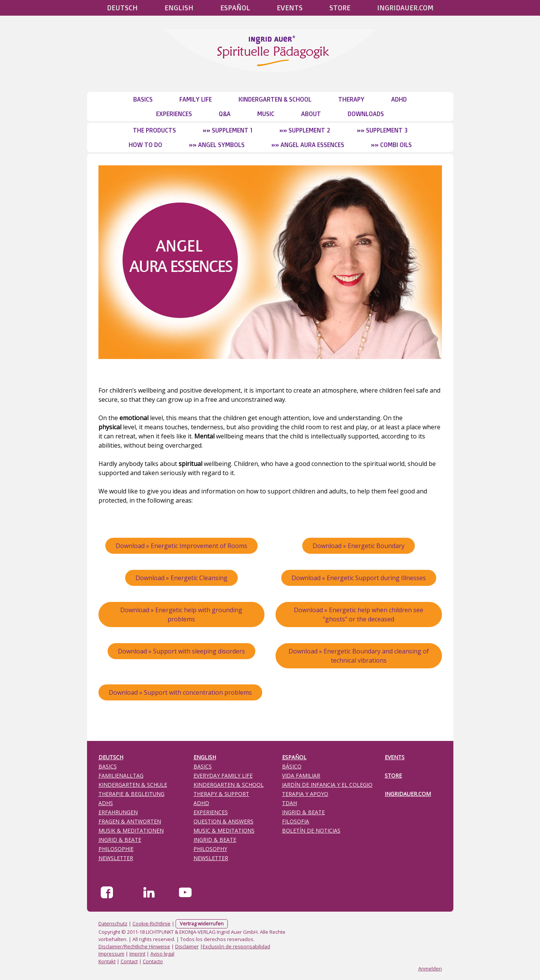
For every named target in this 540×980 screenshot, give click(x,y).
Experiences (174, 114)
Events (290, 8)
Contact (129, 961)
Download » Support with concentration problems (180, 692)
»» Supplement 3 (382, 130)
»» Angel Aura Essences (308, 145)
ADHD (399, 99)
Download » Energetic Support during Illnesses (359, 578)
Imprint (137, 954)
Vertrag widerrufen (202, 923)
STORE (340, 8)
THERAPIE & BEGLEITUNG (131, 794)
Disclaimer (187, 946)
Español (235, 8)
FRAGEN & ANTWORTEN (130, 821)
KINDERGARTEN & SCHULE (133, 785)
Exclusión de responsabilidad (236, 946)
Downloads (366, 114)
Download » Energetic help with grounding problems (181, 615)
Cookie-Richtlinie (152, 923)
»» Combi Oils (391, 145)
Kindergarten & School (275, 99)
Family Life (196, 99)
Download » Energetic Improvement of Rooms (181, 546)
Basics (143, 99)
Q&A (225, 114)
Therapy (351, 99)
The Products (154, 130)
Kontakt (107, 961)
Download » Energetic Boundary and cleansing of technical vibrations (359, 656)
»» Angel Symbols (217, 145)
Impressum (111, 954)
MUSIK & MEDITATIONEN (131, 830)
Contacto (153, 961)
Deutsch (122, 8)
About (311, 114)
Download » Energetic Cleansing (181, 578)
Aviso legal (162, 954)
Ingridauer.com (405, 8)
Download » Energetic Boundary (359, 546)
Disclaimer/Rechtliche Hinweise (134, 946)
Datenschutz (113, 923)
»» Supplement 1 (228, 130)
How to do (145, 145)
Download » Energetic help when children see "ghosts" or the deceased (359, 615)
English (179, 8)
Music (266, 114)
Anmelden (430, 969)
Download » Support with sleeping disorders (181, 651)
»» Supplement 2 (305, 130)
